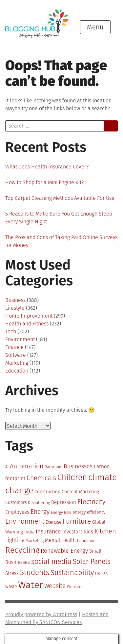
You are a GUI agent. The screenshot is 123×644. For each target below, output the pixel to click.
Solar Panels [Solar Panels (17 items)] (92, 562)
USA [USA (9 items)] (104, 574)
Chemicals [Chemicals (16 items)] (41, 478)
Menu (95, 27)
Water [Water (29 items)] (31, 585)
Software (16, 355)
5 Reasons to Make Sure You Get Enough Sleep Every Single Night (59, 218)
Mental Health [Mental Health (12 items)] (60, 540)
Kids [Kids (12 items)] (89, 532)
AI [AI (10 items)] (7, 467)
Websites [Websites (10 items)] (75, 587)
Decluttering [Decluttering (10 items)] (39, 503)
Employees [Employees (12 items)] (17, 512)
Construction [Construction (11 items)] (47, 492)
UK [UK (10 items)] (98, 574)
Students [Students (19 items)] (35, 573)
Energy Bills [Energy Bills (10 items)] (61, 513)
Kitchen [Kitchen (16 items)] (105, 531)
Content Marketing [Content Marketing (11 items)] (80, 492)
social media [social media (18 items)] (51, 562)
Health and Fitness (27, 324)
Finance (14, 347)
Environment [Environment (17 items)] (25, 522)
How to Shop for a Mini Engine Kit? (44, 182)
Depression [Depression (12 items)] (64, 502)
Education (17, 371)
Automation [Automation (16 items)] (27, 466)
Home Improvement (29, 316)
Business (15, 300)
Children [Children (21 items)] (72, 478)
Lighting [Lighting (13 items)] (15, 540)
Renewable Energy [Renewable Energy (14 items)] (64, 551)
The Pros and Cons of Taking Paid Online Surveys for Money (61, 241)
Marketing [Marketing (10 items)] (35, 541)
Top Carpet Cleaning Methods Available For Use (60, 198)
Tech (11, 331)
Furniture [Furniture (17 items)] (77, 522)
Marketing (17, 363)
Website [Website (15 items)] (55, 586)
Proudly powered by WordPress (41, 614)
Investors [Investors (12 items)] (72, 532)
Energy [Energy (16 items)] (40, 512)
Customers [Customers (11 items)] (16, 503)
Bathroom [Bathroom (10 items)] (53, 467)
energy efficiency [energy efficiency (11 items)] (89, 512)
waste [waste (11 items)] (11, 587)
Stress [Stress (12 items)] (12, 573)
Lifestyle (15, 308)
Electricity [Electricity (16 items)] (91, 502)
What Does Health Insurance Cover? (47, 167)
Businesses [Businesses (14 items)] (78, 466)
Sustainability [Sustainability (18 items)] (72, 573)
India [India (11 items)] (29, 532)
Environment (20, 339)
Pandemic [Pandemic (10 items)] (86, 541)
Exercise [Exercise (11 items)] (53, 522)
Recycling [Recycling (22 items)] (22, 550)
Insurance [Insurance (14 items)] (48, 531)
